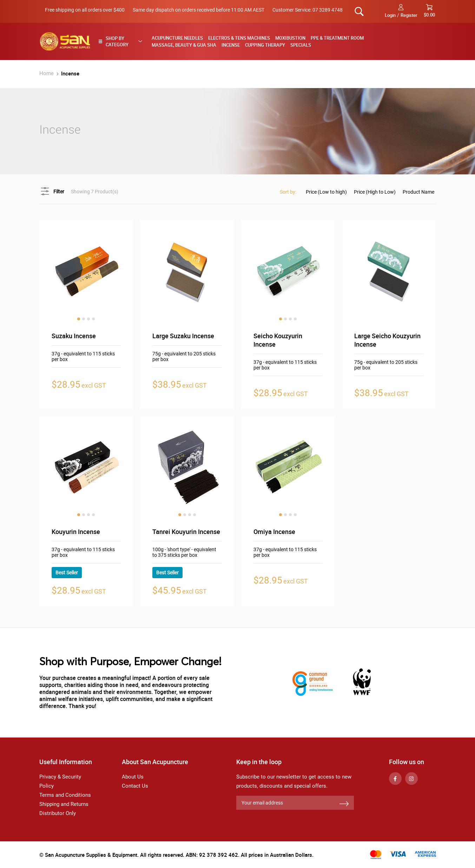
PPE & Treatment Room (337, 38)
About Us (133, 777)
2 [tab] (84, 319)
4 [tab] (93, 319)
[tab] (122, 41)
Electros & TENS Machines (239, 38)
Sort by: (288, 192)
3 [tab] (88, 319)
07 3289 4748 (328, 10)
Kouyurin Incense (76, 532)
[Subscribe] (344, 804)
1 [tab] (79, 319)
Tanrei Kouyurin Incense (186, 532)
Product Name (418, 192)
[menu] (291, 41)
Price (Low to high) (326, 192)
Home (47, 73)
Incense (231, 45)
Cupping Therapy (265, 45)
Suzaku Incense (74, 336)
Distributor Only (58, 813)
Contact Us (135, 786)
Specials (301, 45)
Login (390, 15)
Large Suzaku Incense (183, 336)
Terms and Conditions (65, 795)
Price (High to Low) (375, 192)
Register (409, 15)
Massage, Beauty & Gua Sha (184, 45)
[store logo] (65, 41)
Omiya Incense (274, 532)
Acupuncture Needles (177, 38)
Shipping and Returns (64, 804)
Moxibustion (290, 38)
